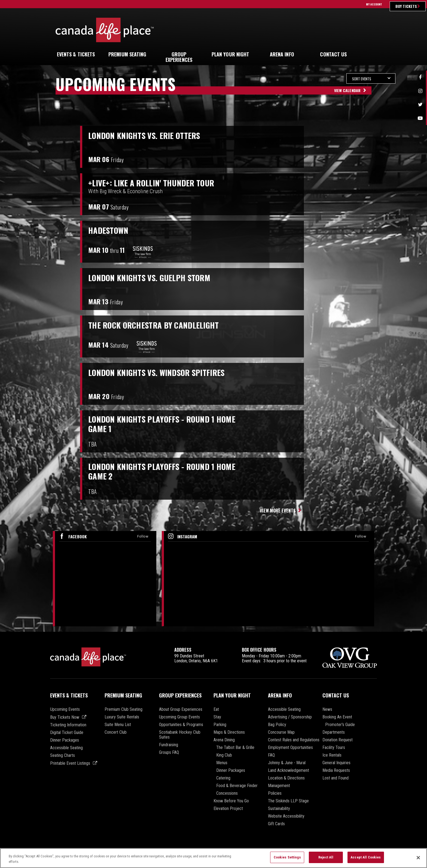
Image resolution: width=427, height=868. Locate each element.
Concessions (227, 793)
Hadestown (111, 230)
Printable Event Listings (70, 763)
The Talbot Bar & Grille (235, 748)
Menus (222, 763)
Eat (216, 709)
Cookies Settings (287, 860)
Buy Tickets (406, 6)
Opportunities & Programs (181, 725)
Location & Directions (286, 778)
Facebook (420, 77)
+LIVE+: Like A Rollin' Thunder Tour (159, 183)
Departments (334, 732)
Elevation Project (228, 809)
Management (279, 786)
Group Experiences (180, 695)
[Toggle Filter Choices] (332, 78)
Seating (127, 54)
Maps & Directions (229, 732)
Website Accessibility (286, 816)
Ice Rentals (332, 755)
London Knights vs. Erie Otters (152, 135)
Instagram (420, 91)
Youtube (420, 118)
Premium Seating (123, 695)
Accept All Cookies (366, 860)
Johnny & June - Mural (287, 763)
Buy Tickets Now (65, 717)
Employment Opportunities (290, 748)
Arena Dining (224, 740)
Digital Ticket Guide (67, 733)
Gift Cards (276, 824)
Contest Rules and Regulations (294, 740)
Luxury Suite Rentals (122, 717)
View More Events (278, 511)
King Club (224, 755)
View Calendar (347, 90)
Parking (220, 725)
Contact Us (336, 695)
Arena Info (280, 695)
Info (282, 54)
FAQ (271, 755)
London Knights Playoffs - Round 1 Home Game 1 (170, 425)
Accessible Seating (66, 748)
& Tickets (76, 54)
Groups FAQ (169, 752)
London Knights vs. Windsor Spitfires (165, 372)
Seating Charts (62, 755)
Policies (275, 793)
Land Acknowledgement (289, 770)
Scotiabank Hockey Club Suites (180, 735)
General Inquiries (336, 763)
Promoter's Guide (340, 725)
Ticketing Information (68, 725)
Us (333, 54)
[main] (213, 353)
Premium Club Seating (123, 709)
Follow (143, 536)
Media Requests (336, 770)
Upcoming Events (65, 709)
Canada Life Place (105, 30)
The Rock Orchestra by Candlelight (162, 325)
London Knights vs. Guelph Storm (157, 277)
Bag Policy (277, 725)
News (327, 709)
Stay (217, 717)
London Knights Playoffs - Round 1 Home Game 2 (170, 472)
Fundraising (169, 745)
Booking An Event (337, 717)
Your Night (231, 54)
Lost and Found (335, 778)
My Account (374, 4)
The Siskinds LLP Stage (288, 801)
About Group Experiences (181, 709)
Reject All (326, 860)
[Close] (418, 860)
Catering (223, 778)
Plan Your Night (232, 695)
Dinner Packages (65, 740)
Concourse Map (281, 732)
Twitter (420, 105)
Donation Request (338, 740)
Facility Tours (334, 748)
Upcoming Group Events (179, 717)
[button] (367, 54)
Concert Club (116, 732)
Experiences (179, 57)
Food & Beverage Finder (237, 786)
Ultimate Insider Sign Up (329, 30)
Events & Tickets (69, 695)
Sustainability (279, 809)
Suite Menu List (118, 725)
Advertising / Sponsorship (290, 717)
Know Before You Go (231, 801)
